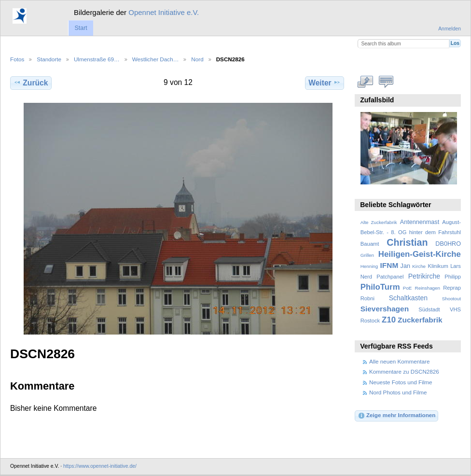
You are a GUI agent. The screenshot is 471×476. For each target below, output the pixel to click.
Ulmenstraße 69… (97, 59)
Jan (405, 266)
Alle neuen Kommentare (399, 361)
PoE (408, 288)
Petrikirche (424, 276)
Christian (407, 242)
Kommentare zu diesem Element (386, 82)
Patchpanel (390, 277)
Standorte (49, 59)
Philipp (453, 277)
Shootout (451, 299)
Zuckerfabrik (420, 320)
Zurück (31, 83)
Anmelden (450, 29)
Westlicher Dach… (156, 59)
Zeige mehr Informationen (397, 416)
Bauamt (370, 244)
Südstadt (429, 309)
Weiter (325, 83)
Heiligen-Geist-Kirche (420, 254)
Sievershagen (385, 309)
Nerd (366, 277)
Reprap (452, 288)
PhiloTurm (380, 287)
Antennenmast (420, 222)
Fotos (17, 59)
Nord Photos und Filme (398, 392)
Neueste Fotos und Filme (401, 382)
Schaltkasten (408, 298)
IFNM (389, 265)
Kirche (419, 266)
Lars (456, 266)
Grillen (367, 255)
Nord (197, 59)
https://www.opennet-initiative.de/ (100, 466)
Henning (369, 266)
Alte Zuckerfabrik (379, 222)
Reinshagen (428, 288)
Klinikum (438, 266)
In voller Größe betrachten (366, 82)
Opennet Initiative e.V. (164, 12)
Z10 (389, 320)
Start (81, 28)
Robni (367, 298)
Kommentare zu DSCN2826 (404, 371)
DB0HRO (448, 244)
